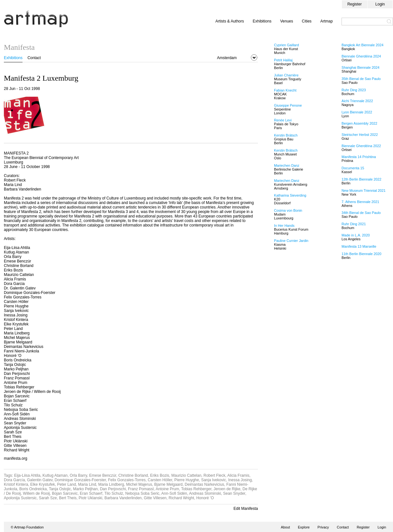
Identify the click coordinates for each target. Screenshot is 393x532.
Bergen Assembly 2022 (359, 123)
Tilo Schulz (114, 493)
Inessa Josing (240, 480)
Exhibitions (262, 21)
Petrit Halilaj (283, 60)
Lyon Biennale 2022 (357, 112)
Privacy (323, 527)
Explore (304, 527)
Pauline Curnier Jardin (291, 241)
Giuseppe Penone (288, 105)
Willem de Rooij (36, 493)
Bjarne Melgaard (169, 484)
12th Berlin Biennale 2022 (361, 179)
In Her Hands (284, 226)
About (285, 527)
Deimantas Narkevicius (204, 484)
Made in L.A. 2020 (356, 235)
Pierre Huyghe (187, 480)
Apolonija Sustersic (20, 498)
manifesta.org (16, 458)
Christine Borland (133, 475)
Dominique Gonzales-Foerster (80, 480)
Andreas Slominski (205, 493)
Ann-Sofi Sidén (174, 493)
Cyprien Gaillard (286, 45)
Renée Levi (283, 120)
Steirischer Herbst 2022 (360, 135)
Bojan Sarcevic (65, 493)
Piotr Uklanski (91, 498)
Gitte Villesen (155, 498)
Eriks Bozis (160, 475)
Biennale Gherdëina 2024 (361, 56)
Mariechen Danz (287, 165)
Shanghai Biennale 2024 (361, 67)
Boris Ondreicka (33, 489)
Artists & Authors (230, 21)
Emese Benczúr (103, 475)
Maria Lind (87, 484)
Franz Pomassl (141, 489)
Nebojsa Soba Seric (142, 493)
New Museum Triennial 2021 (364, 191)
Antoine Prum (167, 489)
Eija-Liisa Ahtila (27, 475)
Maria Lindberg (111, 484)
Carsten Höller (160, 480)
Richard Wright (181, 498)
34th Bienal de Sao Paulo (361, 213)
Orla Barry (78, 475)
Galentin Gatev (40, 480)
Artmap (327, 21)
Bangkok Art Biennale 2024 (362, 45)
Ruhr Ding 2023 (354, 90)
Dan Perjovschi (113, 489)
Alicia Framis (238, 475)
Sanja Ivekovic (213, 480)
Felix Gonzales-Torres (127, 480)
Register (355, 4)
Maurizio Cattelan (186, 475)
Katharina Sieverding (290, 195)
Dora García (14, 480)
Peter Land (66, 484)
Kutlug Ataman (55, 475)
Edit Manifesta (246, 509)
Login (380, 4)
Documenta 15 (353, 168)
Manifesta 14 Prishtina (359, 157)
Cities (307, 21)
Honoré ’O (205, 498)
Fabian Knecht (285, 90)
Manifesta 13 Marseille (359, 246)
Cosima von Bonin (288, 210)
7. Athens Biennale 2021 (360, 202)
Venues (287, 21)
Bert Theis (68, 498)
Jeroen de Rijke (227, 489)
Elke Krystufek (43, 484)
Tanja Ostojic (60, 489)
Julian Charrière (286, 75)
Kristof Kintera (16, 484)
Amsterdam (227, 58)
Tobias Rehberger (196, 489)
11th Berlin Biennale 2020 (361, 254)
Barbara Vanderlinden (123, 498)
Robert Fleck (215, 475)
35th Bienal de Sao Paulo (361, 79)
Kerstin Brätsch (286, 135)
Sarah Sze (48, 498)
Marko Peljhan (85, 489)
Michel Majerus (139, 484)
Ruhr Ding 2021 (354, 224)
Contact (34, 58)
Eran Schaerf (91, 493)
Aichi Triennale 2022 (357, 101)
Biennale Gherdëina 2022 (361, 146)
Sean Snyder (234, 493)
